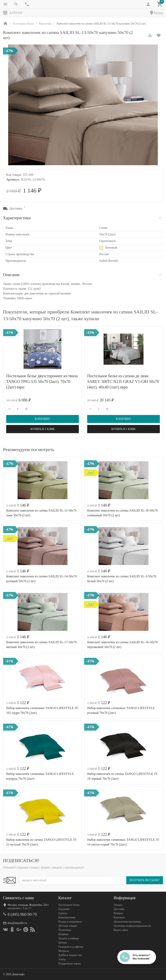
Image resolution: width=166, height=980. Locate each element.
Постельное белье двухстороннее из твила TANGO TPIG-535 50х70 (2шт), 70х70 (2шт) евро (42, 381)
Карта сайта (121, 930)
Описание (11, 275)
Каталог (13, 13)
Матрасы (64, 951)
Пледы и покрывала (70, 922)
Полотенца (65, 930)
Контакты (119, 917)
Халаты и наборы (69, 938)
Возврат (118, 913)
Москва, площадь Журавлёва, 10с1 (28, 905)
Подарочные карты (69, 964)
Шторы (63, 943)
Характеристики (17, 218)
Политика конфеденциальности (132, 926)
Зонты (62, 959)
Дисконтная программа (127, 922)
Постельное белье (69, 905)
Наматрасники (67, 917)
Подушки (64, 909)
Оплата (118, 905)
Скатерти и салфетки (71, 947)
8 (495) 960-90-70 (22, 914)
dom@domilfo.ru (17, 923)
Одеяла (63, 913)
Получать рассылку (145, 880)
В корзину (42, 419)
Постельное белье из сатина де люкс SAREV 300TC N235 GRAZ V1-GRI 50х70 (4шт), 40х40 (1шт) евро (123, 381)
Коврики (63, 934)
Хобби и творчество (70, 955)
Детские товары (68, 926)
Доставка (119, 909)
